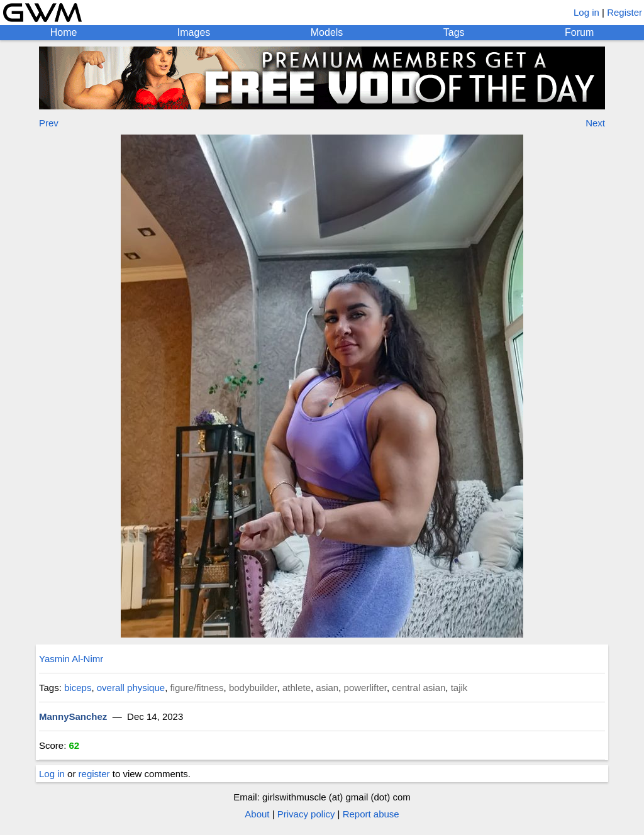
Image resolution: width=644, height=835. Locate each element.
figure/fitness (197, 688)
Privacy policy (306, 814)
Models (327, 32)
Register (625, 12)
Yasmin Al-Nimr (71, 659)
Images (194, 32)
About (257, 814)
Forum (579, 32)
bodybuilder (253, 688)
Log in (586, 12)
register (94, 774)
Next (595, 123)
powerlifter (365, 688)
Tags (454, 32)
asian (327, 688)
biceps (78, 688)
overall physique (131, 688)
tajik (459, 688)
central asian (419, 688)
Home (64, 32)
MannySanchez (73, 716)
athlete (297, 688)
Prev (49, 123)
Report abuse (371, 814)
